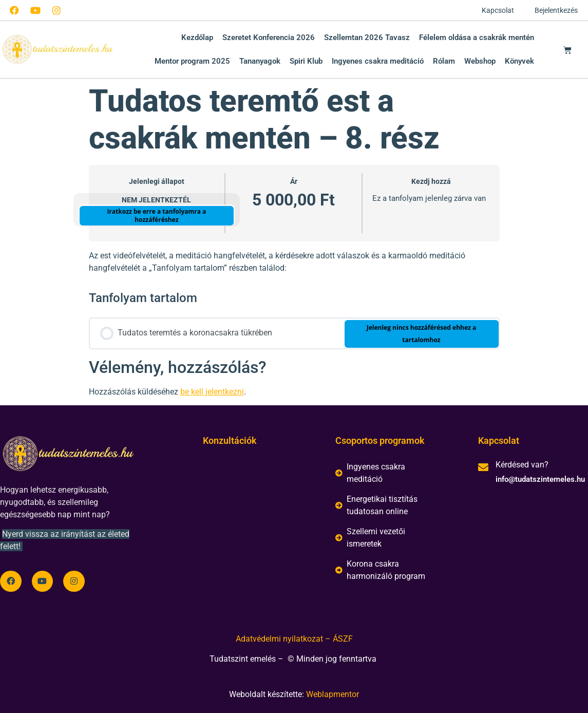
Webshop (480, 61)
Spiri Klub (306, 61)
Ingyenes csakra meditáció (378, 61)
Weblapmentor (333, 694)
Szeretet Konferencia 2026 (269, 37)
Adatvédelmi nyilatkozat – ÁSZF (294, 639)
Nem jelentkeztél (156, 200)
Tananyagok (260, 61)
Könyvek (519, 61)
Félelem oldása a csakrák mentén (477, 37)
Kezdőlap (197, 37)
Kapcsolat (498, 10)
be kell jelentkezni (212, 392)
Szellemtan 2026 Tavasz (367, 37)
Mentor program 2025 (192, 61)
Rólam (444, 61)
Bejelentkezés (556, 10)
